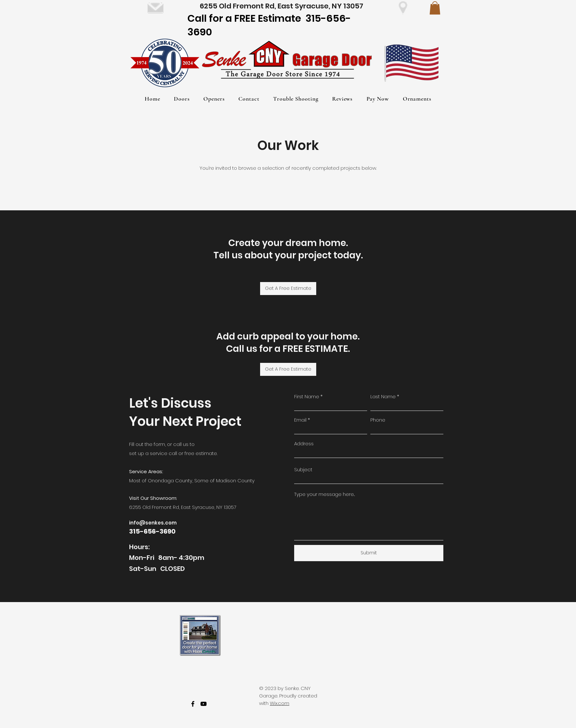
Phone (378, 420)
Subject (303, 469)
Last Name (383, 396)
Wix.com (280, 703)
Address (304, 444)
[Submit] (369, 553)
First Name (307, 396)
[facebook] (193, 704)
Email (300, 420)
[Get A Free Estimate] (288, 289)
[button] (435, 8)
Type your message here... (324, 494)
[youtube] (204, 704)
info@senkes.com (153, 523)
